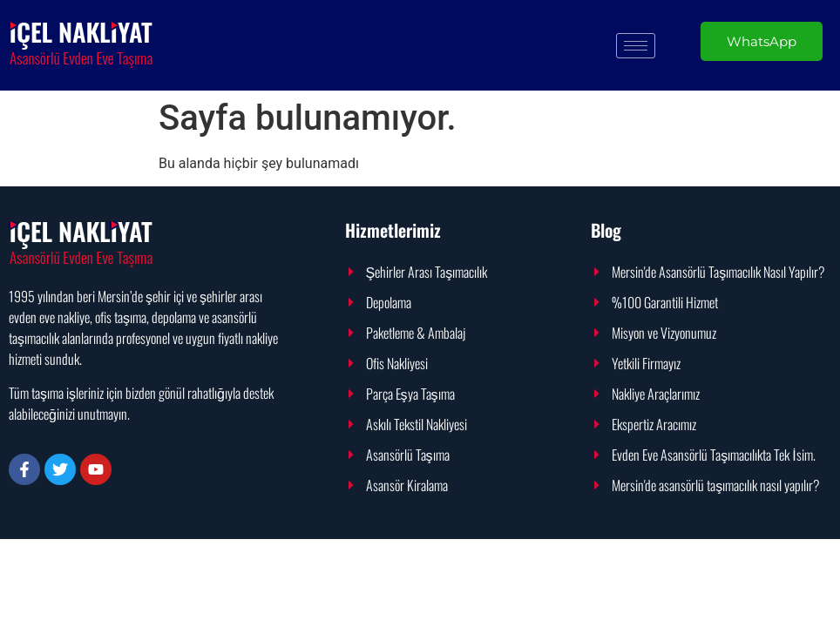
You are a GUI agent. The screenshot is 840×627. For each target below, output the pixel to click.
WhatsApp (762, 41)
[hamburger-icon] (636, 46)
